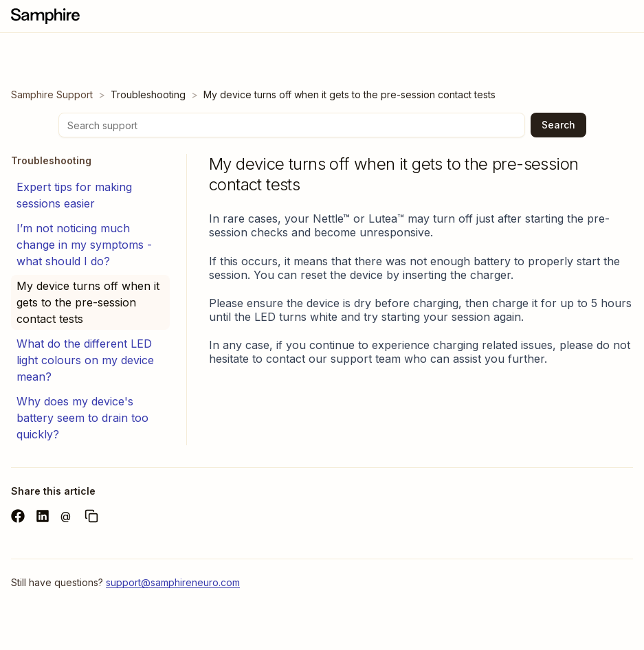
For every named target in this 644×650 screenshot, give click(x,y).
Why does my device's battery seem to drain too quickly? (82, 418)
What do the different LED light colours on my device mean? (85, 360)
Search (558, 125)
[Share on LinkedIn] (43, 516)
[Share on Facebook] (18, 516)
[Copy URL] (91, 516)
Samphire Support (52, 94)
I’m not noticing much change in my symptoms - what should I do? (84, 245)
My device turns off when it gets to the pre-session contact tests (88, 302)
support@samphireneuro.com (173, 582)
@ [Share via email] (66, 516)
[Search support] (292, 125)
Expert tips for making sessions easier (74, 195)
